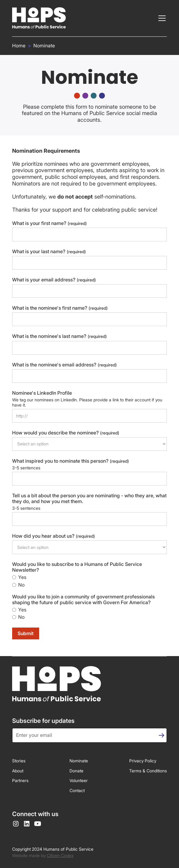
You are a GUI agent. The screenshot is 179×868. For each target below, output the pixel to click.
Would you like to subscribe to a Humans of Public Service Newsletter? (77, 567)
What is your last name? (49, 252)
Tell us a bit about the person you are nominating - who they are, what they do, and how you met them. (89, 499)
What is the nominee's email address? (64, 365)
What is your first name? (49, 223)
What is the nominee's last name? (59, 336)
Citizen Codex (60, 855)
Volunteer (79, 780)
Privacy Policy (143, 761)
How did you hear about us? (54, 536)
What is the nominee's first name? (60, 308)
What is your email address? (54, 280)
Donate (76, 771)
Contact (77, 790)
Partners (20, 780)
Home (19, 46)
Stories (19, 761)
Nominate (44, 46)
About (18, 771)
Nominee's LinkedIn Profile (42, 393)
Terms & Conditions (148, 771)
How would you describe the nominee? (66, 433)
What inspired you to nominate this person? (71, 461)
